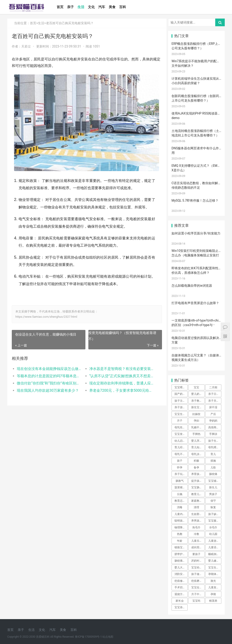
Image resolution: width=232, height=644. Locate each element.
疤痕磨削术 (198, 581)
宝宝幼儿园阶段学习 (198, 568)
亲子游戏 (180, 407)
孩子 (180, 461)
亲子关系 (214, 401)
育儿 (213, 454)
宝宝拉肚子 (198, 587)
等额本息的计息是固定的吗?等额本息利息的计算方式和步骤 (49, 382)
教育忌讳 (180, 501)
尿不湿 (213, 407)
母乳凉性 (197, 454)
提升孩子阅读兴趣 (198, 481)
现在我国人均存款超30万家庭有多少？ (48, 396)
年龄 (180, 541)
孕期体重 (214, 574)
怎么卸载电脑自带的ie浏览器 (192, 286)
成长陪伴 (197, 547)
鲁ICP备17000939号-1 (88, 637)
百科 (123, 7)
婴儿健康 (214, 561)
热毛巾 (196, 527)
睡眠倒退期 (215, 554)
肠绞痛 (213, 474)
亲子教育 (197, 401)
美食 (113, 7)
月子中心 (197, 594)
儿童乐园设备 (198, 541)
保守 (213, 501)
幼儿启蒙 (180, 441)
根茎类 (213, 601)
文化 (92, 7)
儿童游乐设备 (215, 541)
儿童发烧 (214, 587)
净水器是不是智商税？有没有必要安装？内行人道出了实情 (120, 374)
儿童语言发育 (215, 547)
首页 (61, 7)
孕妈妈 (213, 421)
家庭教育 (197, 501)
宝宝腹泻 (214, 521)
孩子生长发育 (215, 441)
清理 (196, 507)
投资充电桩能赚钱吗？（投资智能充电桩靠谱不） (121, 342)
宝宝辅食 (214, 481)
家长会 (180, 601)
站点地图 (108, 637)
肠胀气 (180, 481)
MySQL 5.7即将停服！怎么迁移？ (195, 200)
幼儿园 (213, 534)
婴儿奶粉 (197, 394)
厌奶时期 (197, 561)
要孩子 (196, 554)
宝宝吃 (196, 601)
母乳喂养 (214, 447)
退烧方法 (180, 594)
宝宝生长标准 (181, 414)
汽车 (103, 7)
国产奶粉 (180, 394)
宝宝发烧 (180, 434)
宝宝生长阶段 (215, 568)
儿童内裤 (180, 514)
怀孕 (180, 467)
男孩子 (213, 494)
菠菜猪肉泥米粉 (181, 487)
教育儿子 (197, 494)
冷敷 (196, 534)
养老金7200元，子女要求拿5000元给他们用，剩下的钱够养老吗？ (120, 396)
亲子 (71, 7)
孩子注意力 (181, 401)
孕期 (213, 594)
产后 (213, 414)
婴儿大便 (180, 568)
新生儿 (213, 487)
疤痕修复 (180, 581)
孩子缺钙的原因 (215, 514)
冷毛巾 (213, 527)
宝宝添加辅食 (181, 607)
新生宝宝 (197, 407)
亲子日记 (214, 394)
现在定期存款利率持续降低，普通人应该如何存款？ (120, 389)
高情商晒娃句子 (215, 427)
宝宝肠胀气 (198, 487)
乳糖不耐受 (198, 427)
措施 (213, 461)
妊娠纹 (196, 414)
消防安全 (180, 574)
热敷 (180, 534)
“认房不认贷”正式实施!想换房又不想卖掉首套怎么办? (120, 382)
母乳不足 (180, 454)
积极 (196, 461)
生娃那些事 (198, 514)
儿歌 (213, 467)
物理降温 (180, 527)
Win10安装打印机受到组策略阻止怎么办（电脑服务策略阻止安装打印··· (195, 255)
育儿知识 (197, 447)
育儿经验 (180, 447)
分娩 (180, 494)
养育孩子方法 (198, 474)
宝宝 (196, 387)
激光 (213, 581)
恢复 (213, 507)
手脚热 (196, 434)
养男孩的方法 (198, 521)
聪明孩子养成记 (181, 521)
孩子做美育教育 (198, 574)
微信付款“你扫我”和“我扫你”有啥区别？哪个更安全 (49, 389)
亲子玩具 (180, 474)
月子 (180, 421)
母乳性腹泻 (181, 427)
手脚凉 (213, 434)
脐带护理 (180, 554)
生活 (82, 7)
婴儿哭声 (197, 441)
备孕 (196, 467)
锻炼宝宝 (180, 547)
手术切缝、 (181, 587)
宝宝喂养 (180, 387)
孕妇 (196, 421)
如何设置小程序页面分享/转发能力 (196, 233)
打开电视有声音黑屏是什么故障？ (195, 303)
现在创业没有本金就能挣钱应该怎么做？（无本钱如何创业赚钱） (49, 374)
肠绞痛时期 (181, 561)
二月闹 (213, 387)
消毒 (180, 507)
